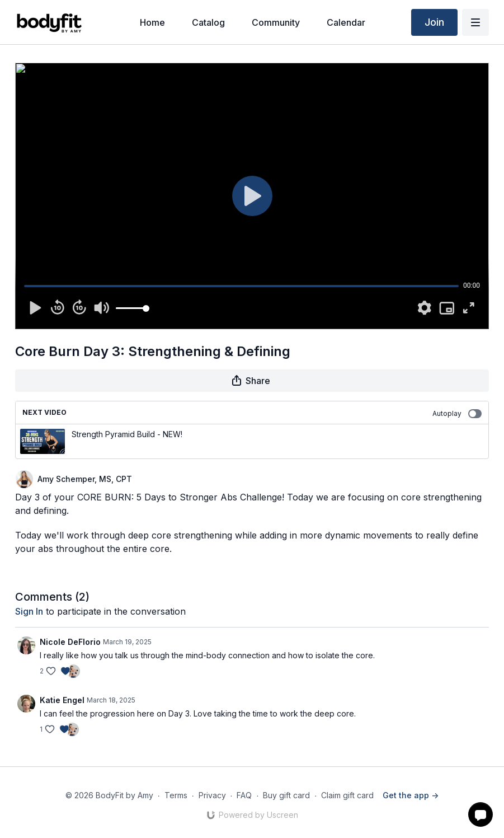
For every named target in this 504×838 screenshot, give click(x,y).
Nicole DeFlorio (70, 642)
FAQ (244, 795)
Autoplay (457, 414)
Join (434, 22)
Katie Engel (62, 700)
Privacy (212, 795)
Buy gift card (286, 795)
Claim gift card (347, 795)
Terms (176, 795)
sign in (29, 611)
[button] (481, 814)
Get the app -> (411, 795)
